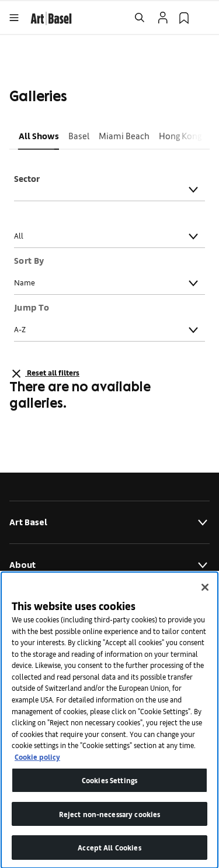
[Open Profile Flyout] (163, 18)
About (109, 565)
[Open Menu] (14, 18)
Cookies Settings (109, 790)
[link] (51, 17)
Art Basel (109, 522)
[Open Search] (140, 18)
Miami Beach (124, 135)
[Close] (205, 598)
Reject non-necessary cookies (110, 824)
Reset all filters (44, 374)
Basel (79, 135)
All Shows (39, 135)
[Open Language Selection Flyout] (205, 18)
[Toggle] (193, 190)
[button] (39, 136)
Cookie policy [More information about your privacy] (37, 767)
